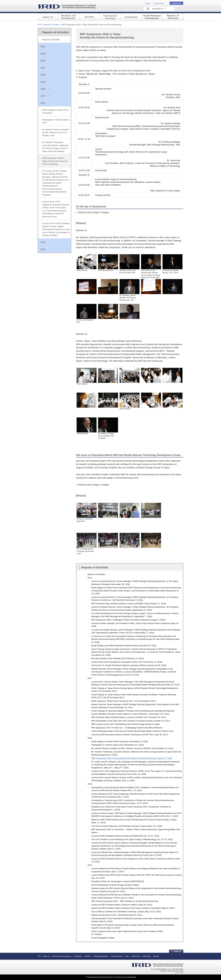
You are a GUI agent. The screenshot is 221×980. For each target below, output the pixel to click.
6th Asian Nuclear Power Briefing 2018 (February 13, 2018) (117, 658)
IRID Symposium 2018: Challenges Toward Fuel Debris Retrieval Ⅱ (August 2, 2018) (128, 620)
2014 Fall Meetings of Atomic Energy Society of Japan (115, 885)
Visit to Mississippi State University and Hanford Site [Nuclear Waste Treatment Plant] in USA (132, 731)
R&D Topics (146, 956)
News (148, 3)
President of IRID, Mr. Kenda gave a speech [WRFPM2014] (118, 881)
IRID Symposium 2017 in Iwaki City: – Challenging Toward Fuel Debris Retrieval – (127, 728)
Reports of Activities (51, 25)
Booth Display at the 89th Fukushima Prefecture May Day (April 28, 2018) (124, 646)
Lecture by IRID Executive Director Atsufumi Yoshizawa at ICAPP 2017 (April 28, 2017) (130, 735)
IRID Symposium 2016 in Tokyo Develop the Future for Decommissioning (55, 161)
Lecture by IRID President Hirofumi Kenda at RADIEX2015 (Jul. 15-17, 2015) (125, 836)
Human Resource (117, 956)
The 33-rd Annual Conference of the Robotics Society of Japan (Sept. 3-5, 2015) (127, 826)
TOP (39, 25)
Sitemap (156, 956)
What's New (159, 3)
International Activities (101, 956)
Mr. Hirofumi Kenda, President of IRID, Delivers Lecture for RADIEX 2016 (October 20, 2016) (132, 748)
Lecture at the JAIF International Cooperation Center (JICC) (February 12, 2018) (127, 662)
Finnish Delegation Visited (103, 938)
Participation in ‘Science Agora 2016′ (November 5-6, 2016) (117, 745)
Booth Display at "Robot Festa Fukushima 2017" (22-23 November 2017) (124, 701)
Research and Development (62, 956)
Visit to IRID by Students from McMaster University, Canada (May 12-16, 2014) (126, 912)
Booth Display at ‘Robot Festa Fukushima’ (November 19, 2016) (120, 741)
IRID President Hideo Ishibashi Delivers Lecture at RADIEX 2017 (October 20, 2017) (129, 717)
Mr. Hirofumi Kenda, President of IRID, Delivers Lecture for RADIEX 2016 (55, 133)
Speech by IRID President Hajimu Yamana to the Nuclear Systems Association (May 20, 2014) (133, 908)
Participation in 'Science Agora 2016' (56, 121)
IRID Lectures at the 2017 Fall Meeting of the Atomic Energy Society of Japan (126, 724)
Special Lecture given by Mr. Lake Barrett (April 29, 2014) (117, 915)
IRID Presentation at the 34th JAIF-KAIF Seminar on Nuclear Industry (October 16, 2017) (131, 721)
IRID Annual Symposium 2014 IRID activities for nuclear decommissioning (125, 901)
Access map (179, 973)
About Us (46, 956)
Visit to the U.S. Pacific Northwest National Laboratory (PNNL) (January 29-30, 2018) (129, 665)
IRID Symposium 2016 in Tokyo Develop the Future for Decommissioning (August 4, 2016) (132, 758)
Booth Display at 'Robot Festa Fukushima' (55, 111)
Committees (78, 956)
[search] (159, 9)
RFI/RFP (88, 956)
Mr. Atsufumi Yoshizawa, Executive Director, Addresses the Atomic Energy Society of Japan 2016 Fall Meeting (55, 147)
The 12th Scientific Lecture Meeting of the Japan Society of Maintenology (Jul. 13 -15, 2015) (132, 839)
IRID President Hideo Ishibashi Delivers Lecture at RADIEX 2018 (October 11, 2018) (129, 604)
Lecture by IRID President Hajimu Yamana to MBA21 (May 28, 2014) (122, 905)
